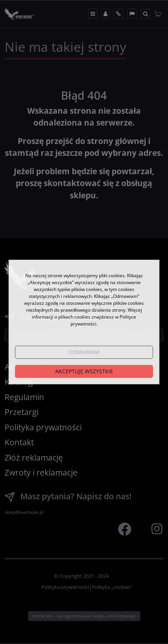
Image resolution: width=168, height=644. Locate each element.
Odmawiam (84, 352)
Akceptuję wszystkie (84, 371)
